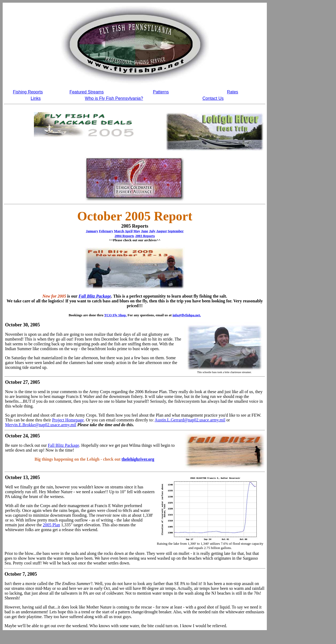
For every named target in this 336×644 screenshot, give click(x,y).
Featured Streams (87, 92)
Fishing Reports (28, 92)
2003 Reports (145, 236)
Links (36, 98)
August (161, 231)
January (92, 231)
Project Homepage (68, 420)
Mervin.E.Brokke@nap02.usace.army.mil (41, 425)
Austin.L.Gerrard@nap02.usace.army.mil (190, 420)
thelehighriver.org (138, 459)
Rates (233, 92)
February (106, 231)
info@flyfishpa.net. (187, 315)
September (175, 231)
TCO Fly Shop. (115, 315)
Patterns (161, 92)
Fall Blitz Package (95, 296)
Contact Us (213, 98)
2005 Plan (51, 525)
